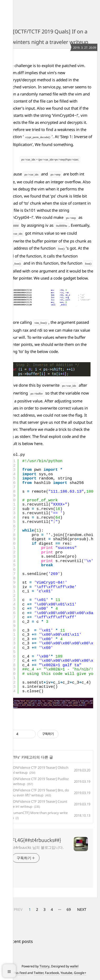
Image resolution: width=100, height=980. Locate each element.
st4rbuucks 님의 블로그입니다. (38, 847)
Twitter (39, 973)
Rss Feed (20, 973)
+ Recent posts (18, 941)
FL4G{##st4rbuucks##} (37, 840)
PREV (18, 909)
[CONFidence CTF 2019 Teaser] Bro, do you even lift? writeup (39, 793)
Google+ (80, 973)
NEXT (82, 909)
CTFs (15, 757)
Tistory (44, 966)
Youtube (66, 973)
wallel (74, 966)
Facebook (52, 973)
